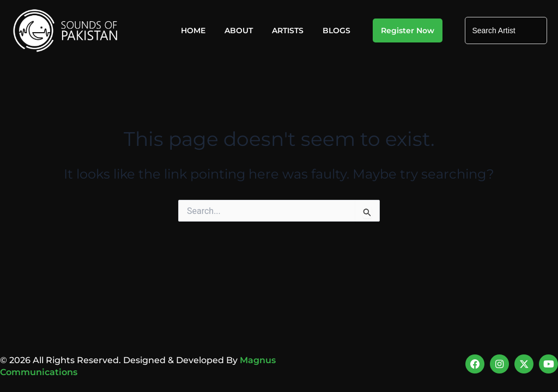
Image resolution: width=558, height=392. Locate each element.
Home (193, 30)
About (239, 30)
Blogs (336, 30)
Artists (288, 30)
